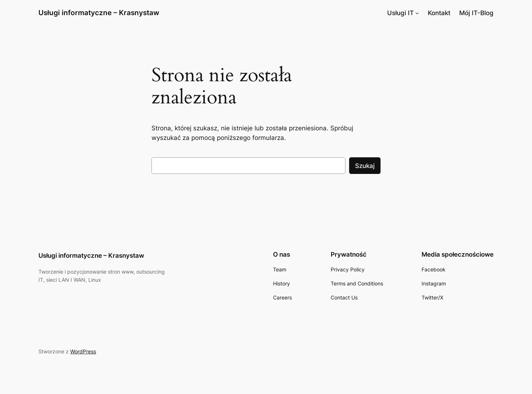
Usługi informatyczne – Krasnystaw (99, 13)
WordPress (83, 351)
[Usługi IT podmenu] (417, 13)
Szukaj (365, 166)
